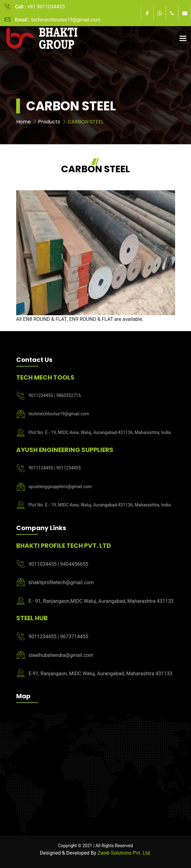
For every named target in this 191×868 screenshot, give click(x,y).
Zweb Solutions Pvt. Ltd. (124, 853)
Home (24, 122)
